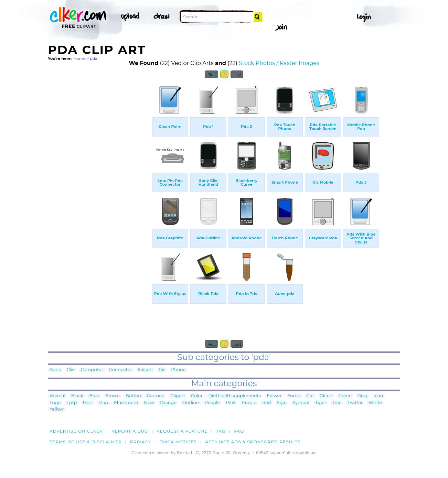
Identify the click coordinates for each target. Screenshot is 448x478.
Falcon (145, 370)
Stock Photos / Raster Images (279, 63)
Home (80, 58)
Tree (337, 403)
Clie (71, 370)
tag (221, 431)
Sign (282, 403)
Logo (55, 403)
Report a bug (130, 431)
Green (345, 396)
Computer (92, 370)
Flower (274, 396)
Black (77, 396)
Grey (362, 396)
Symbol (301, 403)
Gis (162, 370)
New (149, 403)
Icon (378, 396)
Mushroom (126, 403)
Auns (55, 370)
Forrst (294, 396)
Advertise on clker (76, 431)
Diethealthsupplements (235, 396)
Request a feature (182, 431)
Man (87, 403)
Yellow (57, 409)
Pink (231, 403)
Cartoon (156, 396)
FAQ (239, 431)
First (211, 74)
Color (197, 396)
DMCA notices (178, 442)
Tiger (321, 403)
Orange (168, 403)
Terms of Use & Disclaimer (86, 442)
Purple (249, 403)
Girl (310, 396)
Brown (113, 396)
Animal (57, 396)
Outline (191, 403)
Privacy (141, 442)
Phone (178, 370)
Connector (121, 370)
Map (103, 403)
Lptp (72, 403)
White (375, 403)
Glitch (326, 396)
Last (237, 74)
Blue (94, 396)
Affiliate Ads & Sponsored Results (253, 442)
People (212, 403)
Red (267, 403)
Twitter (355, 403)
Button (133, 396)
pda (94, 58)
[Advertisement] (99, 185)
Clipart (178, 396)
